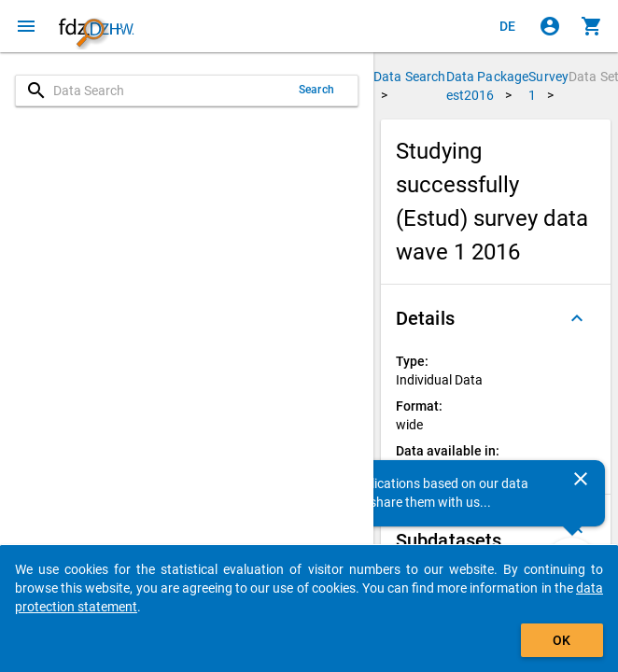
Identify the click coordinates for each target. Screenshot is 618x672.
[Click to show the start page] (96, 26)
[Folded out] (577, 318)
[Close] (581, 479)
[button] (496, 318)
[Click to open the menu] (26, 26)
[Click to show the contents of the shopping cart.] (592, 26)
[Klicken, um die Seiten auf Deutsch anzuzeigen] (508, 26)
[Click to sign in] (550, 26)
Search (316, 90)
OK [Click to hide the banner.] (562, 640)
